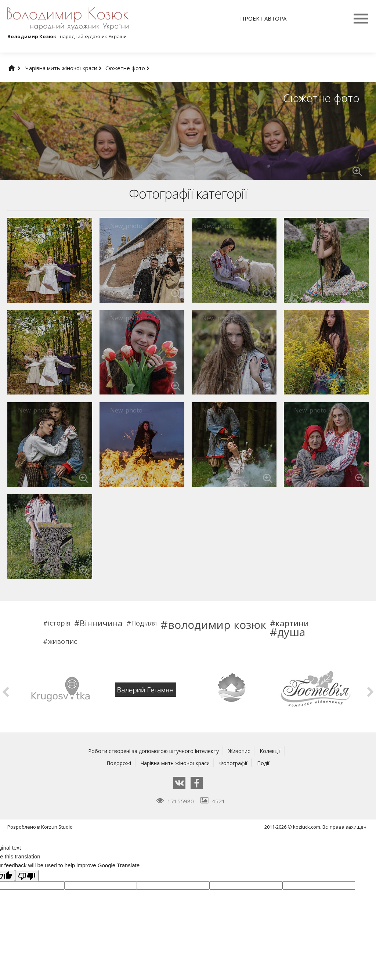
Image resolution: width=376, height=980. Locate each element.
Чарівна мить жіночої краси (64, 68)
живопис (62, 641)
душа (291, 632)
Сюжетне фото (127, 68)
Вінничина (101, 623)
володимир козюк (217, 625)
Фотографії (235, 763)
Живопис (242, 751)
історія (59, 623)
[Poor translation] (27, 875)
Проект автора (263, 18)
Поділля (144, 623)
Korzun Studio (57, 826)
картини (292, 623)
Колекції (274, 751)
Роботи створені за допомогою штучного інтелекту (152, 751)
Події (266, 763)
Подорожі (116, 763)
